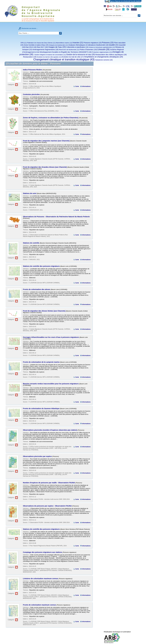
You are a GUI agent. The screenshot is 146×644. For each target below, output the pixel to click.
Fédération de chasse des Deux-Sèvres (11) (41, 43)
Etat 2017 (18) (42, 47)
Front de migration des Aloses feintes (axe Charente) (44, 311)
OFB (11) (24, 43)
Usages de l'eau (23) (57, 47)
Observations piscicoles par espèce (38, 456)
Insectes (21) (78, 43)
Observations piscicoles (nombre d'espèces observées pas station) (50, 430)
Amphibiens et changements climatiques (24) (104, 57)
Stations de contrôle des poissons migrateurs (42, 266)
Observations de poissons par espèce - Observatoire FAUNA (48, 506)
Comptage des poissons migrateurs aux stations (43, 552)
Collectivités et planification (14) (77, 47)
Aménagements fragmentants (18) (45, 49)
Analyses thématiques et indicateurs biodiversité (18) (88, 45)
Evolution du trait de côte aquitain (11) (49, 57)
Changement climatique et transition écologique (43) (64, 60)
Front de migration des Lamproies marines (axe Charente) (46, 141)
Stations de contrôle (31, 243)
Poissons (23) (108, 43)
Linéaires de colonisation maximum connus (41, 579)
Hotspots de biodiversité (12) (58, 45)
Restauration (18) (30, 57)
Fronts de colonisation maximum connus (40, 605)
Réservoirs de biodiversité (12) (69, 50)
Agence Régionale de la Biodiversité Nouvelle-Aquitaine (126, 1)
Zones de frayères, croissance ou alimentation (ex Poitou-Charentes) (51, 118)
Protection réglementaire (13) (102, 52)
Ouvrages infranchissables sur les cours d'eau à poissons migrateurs (51, 337)
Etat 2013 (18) (31, 47)
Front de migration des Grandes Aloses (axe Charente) (45, 167)
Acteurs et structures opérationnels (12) (102, 47)
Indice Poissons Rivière (33, 70)
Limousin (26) (104, 49)
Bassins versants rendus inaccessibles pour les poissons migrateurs (51, 384)
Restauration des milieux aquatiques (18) (111, 55)
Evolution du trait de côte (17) (73, 57)
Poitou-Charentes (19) (88, 49)
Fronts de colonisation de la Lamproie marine (41, 362)
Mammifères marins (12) (64, 43)
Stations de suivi (30, 193)
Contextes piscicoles (32, 94)
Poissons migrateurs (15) (93, 43)
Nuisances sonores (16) (104, 60)
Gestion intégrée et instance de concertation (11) (50, 55)
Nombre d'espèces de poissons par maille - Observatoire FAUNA (49, 483)
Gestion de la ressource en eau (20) (81, 55)
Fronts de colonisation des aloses (37, 289)
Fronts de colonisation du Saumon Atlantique (41, 409)
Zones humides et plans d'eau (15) (36, 45)
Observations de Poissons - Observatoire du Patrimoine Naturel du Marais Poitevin (56, 217)
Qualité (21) (114, 45)
